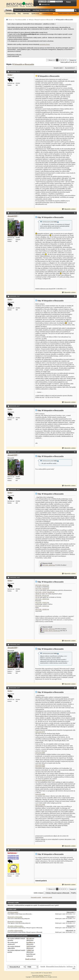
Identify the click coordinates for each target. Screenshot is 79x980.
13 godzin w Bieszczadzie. (15, 930)
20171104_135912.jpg (49, 629)
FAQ (19, 14)
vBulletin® (41, 975)
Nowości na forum (22, 10)
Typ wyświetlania (69, 68)
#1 (75, 72)
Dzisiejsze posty (11, 14)
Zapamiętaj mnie (44, 4)
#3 (75, 296)
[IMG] (28, 946)
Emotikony (30, 942)
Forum (9, 10)
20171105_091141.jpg (42, 595)
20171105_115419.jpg (42, 606)
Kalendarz (26, 14)
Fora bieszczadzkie (21, 20)
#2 (75, 213)
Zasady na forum (31, 959)
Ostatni (73, 60)
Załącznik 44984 (40, 794)
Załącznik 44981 (40, 765)
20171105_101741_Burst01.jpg (51, 631)
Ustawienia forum (48, 14)
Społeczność (35, 14)
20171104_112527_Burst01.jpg (45, 592)
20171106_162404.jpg (42, 609)
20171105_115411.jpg (42, 602)
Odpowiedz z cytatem (69, 209)
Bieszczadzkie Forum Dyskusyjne (56, 966)
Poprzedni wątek (36, 897)
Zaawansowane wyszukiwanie (67, 13)
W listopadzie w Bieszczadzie (23, 64)
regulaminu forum (45, 44)
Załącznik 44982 (40, 766)
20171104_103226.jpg (42, 589)
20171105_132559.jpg (42, 599)
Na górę (74, 893)
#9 (75, 688)
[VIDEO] (29, 950)
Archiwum (70, 966)
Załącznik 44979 (40, 732)
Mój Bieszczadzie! (13, 912)
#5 (75, 452)
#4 (75, 406)
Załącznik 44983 (40, 780)
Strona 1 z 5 (52, 60)
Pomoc (69, 2)
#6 (75, 489)
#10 (75, 850)
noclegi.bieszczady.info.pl (44, 10)
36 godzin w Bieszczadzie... (16, 926)
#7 (75, 577)
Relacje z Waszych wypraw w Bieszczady (41, 20)
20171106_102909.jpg (49, 565)
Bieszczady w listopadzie (15, 917)
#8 (75, 644)
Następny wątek (47, 897)
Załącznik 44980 (40, 753)
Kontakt (43, 966)
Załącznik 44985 (50, 780)
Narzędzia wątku (58, 68)
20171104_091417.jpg (42, 585)
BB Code (29, 938)
